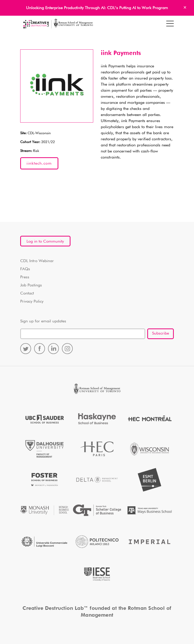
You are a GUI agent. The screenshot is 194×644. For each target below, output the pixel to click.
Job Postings (31, 285)
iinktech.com (39, 164)
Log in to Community (45, 242)
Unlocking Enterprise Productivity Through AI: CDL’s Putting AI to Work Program (97, 8)
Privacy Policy (32, 302)
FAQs (25, 269)
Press (25, 277)
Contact (27, 294)
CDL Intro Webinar (37, 261)
